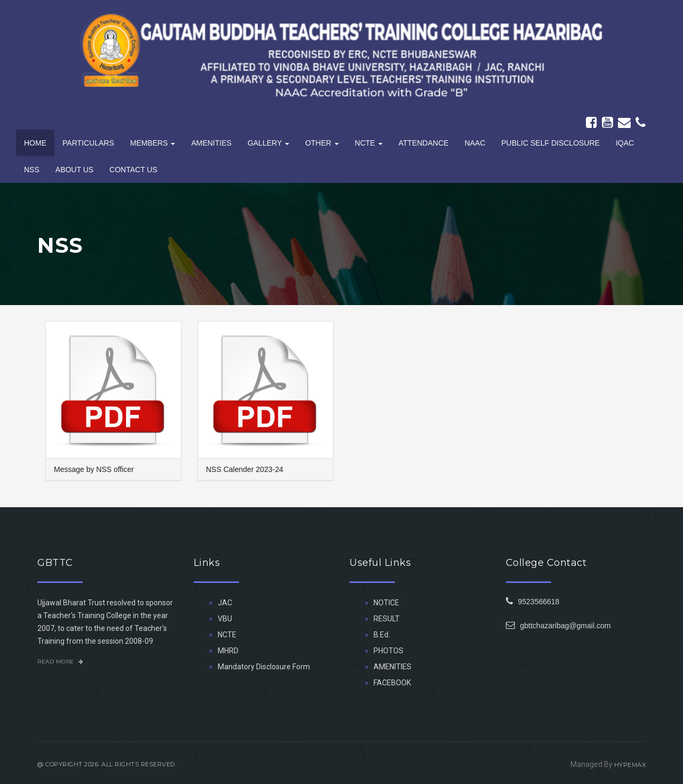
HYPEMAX (630, 765)
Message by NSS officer (94, 469)
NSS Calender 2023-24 (245, 469)
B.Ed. (382, 635)
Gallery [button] (268, 143)
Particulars (88, 143)
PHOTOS (388, 651)
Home (35, 143)
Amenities (211, 143)
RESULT (387, 619)
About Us (74, 170)
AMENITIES (392, 667)
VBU (225, 619)
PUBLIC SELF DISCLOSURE (551, 143)
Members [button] (153, 143)
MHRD (228, 651)
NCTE (227, 635)
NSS (32, 170)
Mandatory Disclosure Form (264, 667)
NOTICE (386, 603)
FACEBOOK (392, 683)
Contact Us (133, 170)
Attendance (424, 143)
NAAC (475, 143)
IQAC (625, 143)
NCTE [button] (369, 143)
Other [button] (322, 143)
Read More (61, 662)
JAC (225, 603)
